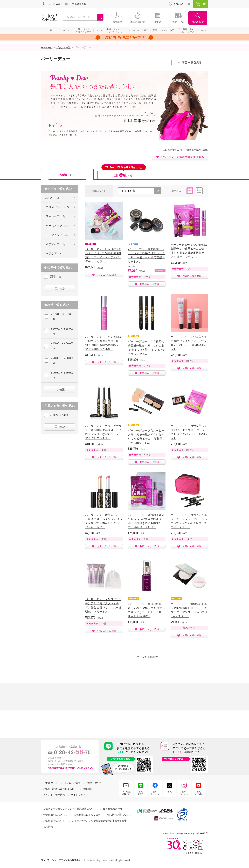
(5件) (189, 269)
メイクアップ (57, 235)
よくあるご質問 (72, 783)
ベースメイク (57, 226)
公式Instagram (184, 793)
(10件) (147, 277)
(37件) (147, 366)
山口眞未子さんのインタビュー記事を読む (185, 150)
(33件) (104, 539)
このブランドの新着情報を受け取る (182, 157)
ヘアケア (55, 253)
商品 (67, 175)
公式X (170, 793)
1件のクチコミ (189, 628)
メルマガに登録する (126, 793)
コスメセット (58, 207)
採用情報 (48, 827)
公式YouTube (199, 793)
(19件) (104, 624)
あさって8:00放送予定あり (124, 167)
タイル (190, 191)
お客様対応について (54, 821)
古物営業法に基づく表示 (87, 815)
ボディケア (56, 244)
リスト (199, 191)
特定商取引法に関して (55, 815)
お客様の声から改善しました (59, 789)
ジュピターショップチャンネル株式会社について (70, 809)
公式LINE (140, 793)
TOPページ (47, 48)
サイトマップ (78, 795)
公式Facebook (155, 793)
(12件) (189, 450)
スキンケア (56, 216)
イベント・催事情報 (54, 795)
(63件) (147, 455)
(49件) (104, 450)
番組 (126, 175)
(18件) (189, 361)
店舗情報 (88, 789)
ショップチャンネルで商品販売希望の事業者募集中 (99, 821)
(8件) (147, 539)
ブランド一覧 (63, 48)
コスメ (52, 198)
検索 (62, 289)
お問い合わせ (94, 783)
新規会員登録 (79, 4)
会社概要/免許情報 (113, 809)
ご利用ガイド (51, 783)
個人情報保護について (119, 815)
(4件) (189, 539)
